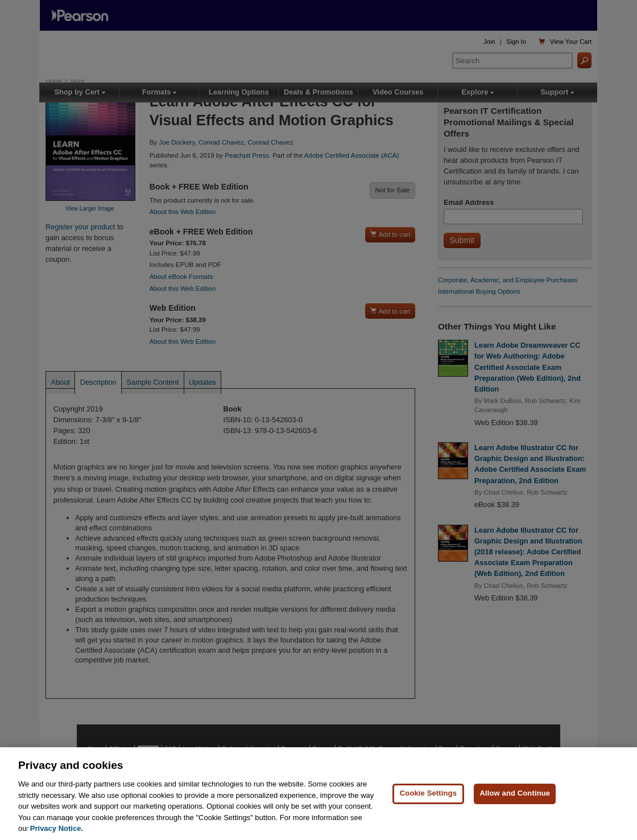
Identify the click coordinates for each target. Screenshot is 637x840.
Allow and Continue (515, 793)
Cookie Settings (428, 793)
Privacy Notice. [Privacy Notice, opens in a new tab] (57, 828)
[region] (318, 794)
